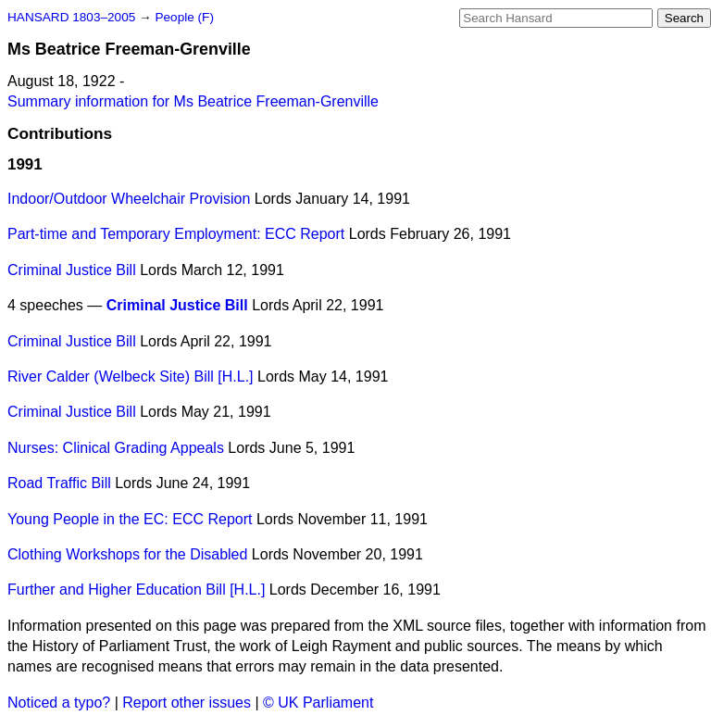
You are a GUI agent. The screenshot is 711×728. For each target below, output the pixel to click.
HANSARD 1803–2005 (71, 17)
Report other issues (187, 703)
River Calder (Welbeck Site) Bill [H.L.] (131, 377)
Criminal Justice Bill (72, 270)
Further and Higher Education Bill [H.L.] (136, 590)
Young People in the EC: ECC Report (130, 519)
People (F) (184, 17)
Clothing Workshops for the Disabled (127, 554)
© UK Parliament (318, 703)
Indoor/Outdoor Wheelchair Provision (129, 199)
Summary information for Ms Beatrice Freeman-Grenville (193, 101)
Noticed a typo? (59, 703)
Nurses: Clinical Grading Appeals (116, 448)
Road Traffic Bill (59, 483)
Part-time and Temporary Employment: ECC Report (176, 234)
